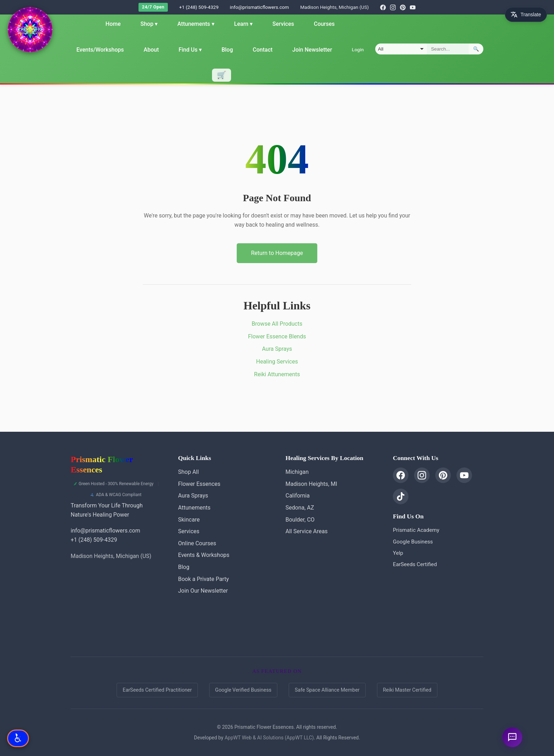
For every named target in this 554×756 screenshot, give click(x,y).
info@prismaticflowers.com (260, 7)
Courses (324, 24)
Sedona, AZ (300, 508)
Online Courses (197, 543)
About (151, 50)
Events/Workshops (100, 50)
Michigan (297, 472)
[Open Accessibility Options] (18, 738)
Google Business (413, 542)
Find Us (190, 50)
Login (358, 50)
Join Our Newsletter (203, 591)
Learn (243, 24)
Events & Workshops (204, 555)
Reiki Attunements (277, 374)
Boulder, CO (300, 520)
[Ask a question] (512, 737)
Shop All (188, 472)
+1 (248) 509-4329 (199, 7)
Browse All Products (277, 324)
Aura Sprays (277, 349)
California (297, 496)
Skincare (189, 520)
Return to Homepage (277, 253)
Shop (149, 24)
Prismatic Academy (416, 530)
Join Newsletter (312, 50)
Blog (227, 50)
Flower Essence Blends (277, 336)
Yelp (398, 553)
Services (283, 24)
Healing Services (277, 362)
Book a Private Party (204, 579)
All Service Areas (307, 531)
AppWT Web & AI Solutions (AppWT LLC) (269, 738)
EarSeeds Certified (415, 564)
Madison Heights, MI (311, 484)
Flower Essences (199, 484)
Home (113, 24)
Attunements (196, 24)
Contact (263, 50)
